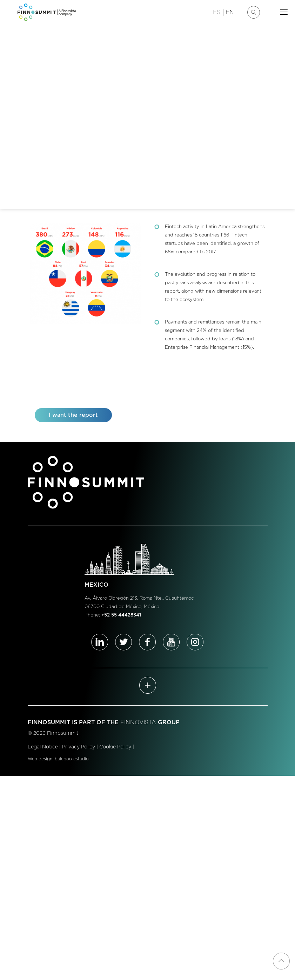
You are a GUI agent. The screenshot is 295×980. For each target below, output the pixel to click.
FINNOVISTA (138, 722)
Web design (40, 759)
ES (217, 12)
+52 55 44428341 (121, 615)
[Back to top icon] (281, 961)
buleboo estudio (72, 759)
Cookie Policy (115, 747)
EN (230, 12)
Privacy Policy (79, 747)
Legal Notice (43, 747)
